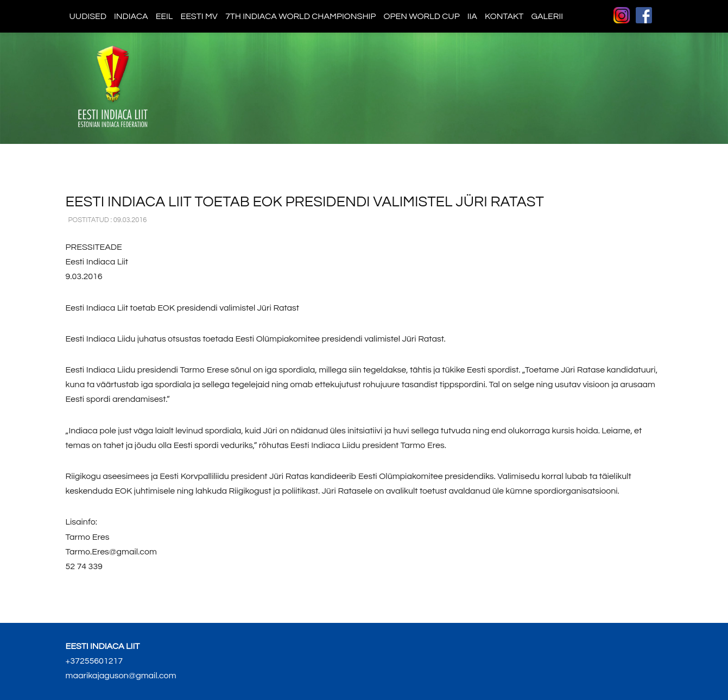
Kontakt (504, 16)
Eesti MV (199, 16)
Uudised (88, 16)
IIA (472, 16)
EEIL (164, 16)
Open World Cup (421, 16)
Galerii (547, 16)
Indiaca (131, 16)
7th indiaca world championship (301, 16)
